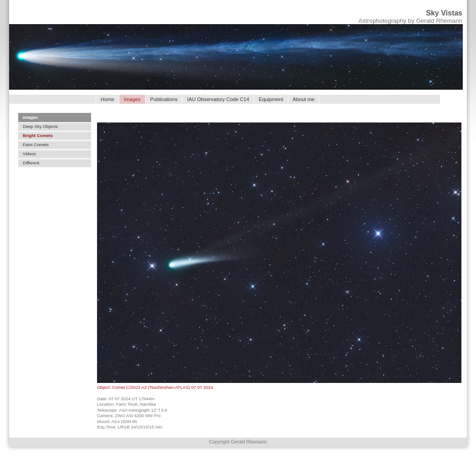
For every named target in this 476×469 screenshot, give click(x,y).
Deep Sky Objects (40, 126)
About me (304, 99)
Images (30, 117)
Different (31, 163)
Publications (164, 99)
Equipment (271, 99)
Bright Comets (38, 135)
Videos (29, 154)
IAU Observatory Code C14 (218, 99)
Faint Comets (36, 145)
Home (107, 99)
